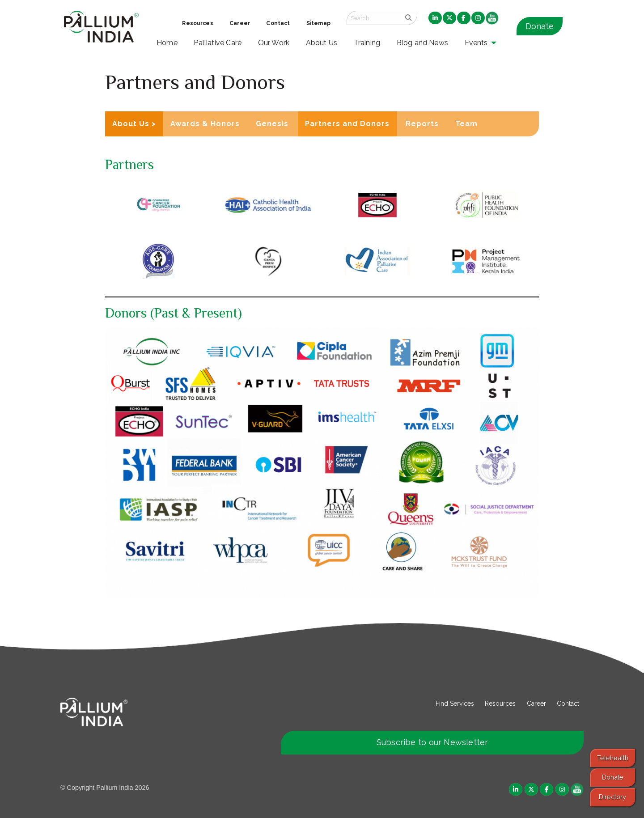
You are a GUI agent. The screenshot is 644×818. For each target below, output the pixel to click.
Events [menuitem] (476, 43)
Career (536, 704)
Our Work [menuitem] (274, 43)
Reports (422, 124)
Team (466, 124)
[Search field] (373, 18)
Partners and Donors (347, 124)
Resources (500, 704)
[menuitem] (435, 18)
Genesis (272, 124)
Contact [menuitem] (278, 23)
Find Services (455, 704)
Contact (568, 704)
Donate (540, 26)
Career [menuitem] (240, 23)
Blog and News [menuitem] (422, 43)
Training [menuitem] (367, 43)
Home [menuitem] (167, 43)
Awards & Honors (205, 124)
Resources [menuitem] (197, 23)
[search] (409, 18)
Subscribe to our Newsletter (432, 742)
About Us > (134, 124)
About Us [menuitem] (322, 43)
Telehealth (613, 758)
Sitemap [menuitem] (318, 23)
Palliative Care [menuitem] (218, 43)
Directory (612, 797)
